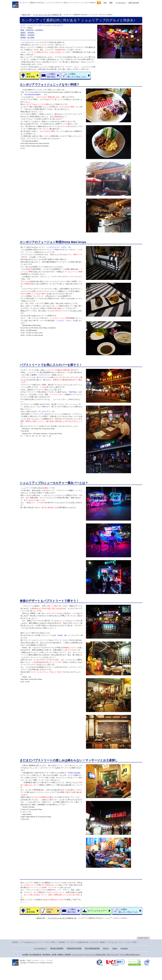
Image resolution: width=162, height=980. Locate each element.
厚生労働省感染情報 (92, 948)
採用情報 (68, 955)
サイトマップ (90, 955)
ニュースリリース (78, 955)
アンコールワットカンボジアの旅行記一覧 (47, 15)
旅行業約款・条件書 (49, 955)
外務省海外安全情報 (74, 948)
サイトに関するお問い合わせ (130, 955)
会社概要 (25, 955)
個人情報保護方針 (35, 955)
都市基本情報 (31, 75)
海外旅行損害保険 (57, 948)
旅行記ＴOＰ (26, 15)
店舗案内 (60, 955)
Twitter (115, 948)
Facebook (124, 948)
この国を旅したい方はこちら (77, 75)
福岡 (111, 3)
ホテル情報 (50, 911)
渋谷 (105, 3)
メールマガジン (121, 3)
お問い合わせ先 (134, 3)
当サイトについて (113, 955)
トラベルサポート (40, 948)
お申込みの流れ (100, 955)
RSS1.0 (106, 948)
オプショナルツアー (97, 911)
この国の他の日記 (51, 75)
